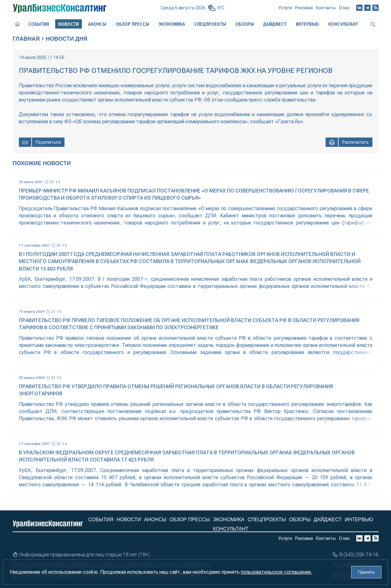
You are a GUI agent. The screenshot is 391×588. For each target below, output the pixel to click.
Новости (129, 520)
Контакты (326, 8)
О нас (344, 8)
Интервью (307, 24)
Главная (26, 39)
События (39, 24)
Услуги (285, 8)
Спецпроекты (210, 24)
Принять (366, 572)
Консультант (343, 24)
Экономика (172, 24)
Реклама (304, 8)
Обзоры (245, 24)
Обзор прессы (132, 24)
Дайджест (275, 24)
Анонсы (97, 24)
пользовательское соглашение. (277, 572)
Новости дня (67, 39)
